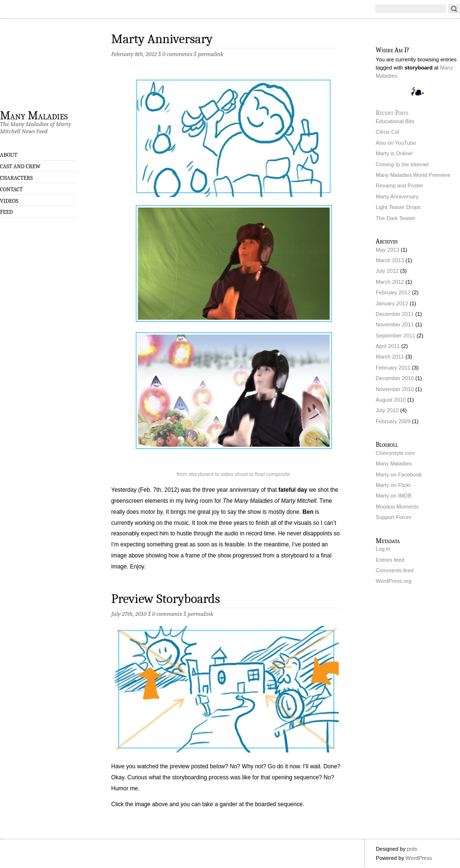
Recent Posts (392, 113)
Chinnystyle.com (395, 453)
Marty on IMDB (394, 496)
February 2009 (393, 421)
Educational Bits (395, 121)
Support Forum (394, 517)
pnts (412, 849)
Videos (9, 201)
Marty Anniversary (162, 39)
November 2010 (395, 389)
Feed (6, 212)
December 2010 (395, 378)
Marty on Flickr (393, 485)
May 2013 (387, 250)
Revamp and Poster (399, 185)
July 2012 (387, 271)
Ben (308, 512)
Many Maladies (34, 115)
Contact (11, 189)
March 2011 (390, 357)
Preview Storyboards (166, 599)
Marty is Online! (394, 153)
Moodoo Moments (397, 507)
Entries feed (390, 560)
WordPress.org (393, 581)
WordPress (419, 858)
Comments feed (395, 570)
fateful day (293, 490)
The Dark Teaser (396, 218)
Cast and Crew (20, 166)
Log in (383, 549)
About (9, 155)
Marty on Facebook (399, 475)
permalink (211, 54)
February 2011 (393, 368)
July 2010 (387, 410)
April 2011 (388, 346)
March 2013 (390, 260)
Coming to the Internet (402, 164)
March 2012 (390, 282)
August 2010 (391, 400)
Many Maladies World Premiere (413, 175)
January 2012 (392, 303)
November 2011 (395, 324)
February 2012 (393, 292)
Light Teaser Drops (398, 207)
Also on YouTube (396, 143)
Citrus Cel (387, 132)
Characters (16, 178)
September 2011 (396, 336)
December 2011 (395, 314)
